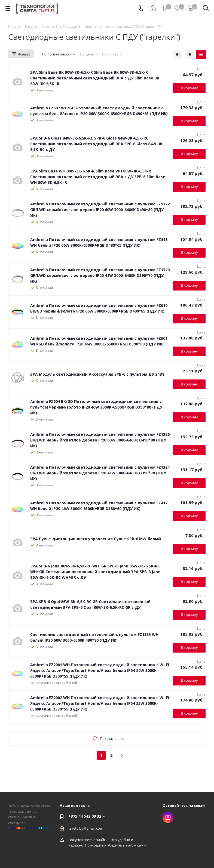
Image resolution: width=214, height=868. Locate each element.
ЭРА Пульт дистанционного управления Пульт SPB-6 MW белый (96, 539)
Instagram (168, 817)
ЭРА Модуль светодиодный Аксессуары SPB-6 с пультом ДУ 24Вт (97, 374)
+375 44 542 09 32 (85, 816)
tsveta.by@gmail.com (86, 828)
